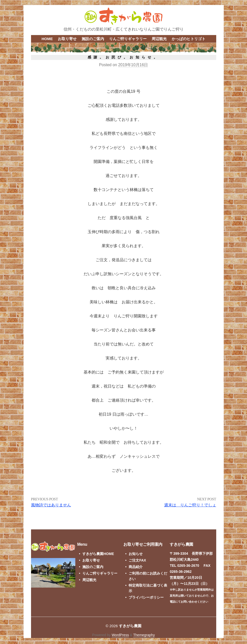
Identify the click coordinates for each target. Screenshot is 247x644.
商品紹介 (136, 567)
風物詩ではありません (51, 505)
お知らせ (136, 554)
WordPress (120, 635)
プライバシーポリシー (146, 597)
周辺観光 (159, 39)
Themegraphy (144, 635)
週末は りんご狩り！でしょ (190, 505)
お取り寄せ (67, 39)
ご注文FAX (137, 560)
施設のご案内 (93, 39)
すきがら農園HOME (98, 554)
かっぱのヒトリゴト (189, 39)
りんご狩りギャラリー (128, 39)
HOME (47, 39)
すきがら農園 (130, 626)
